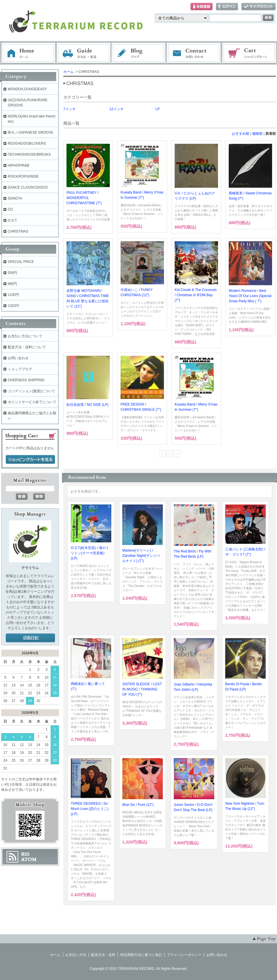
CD (10, 209)
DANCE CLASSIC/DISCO (28, 187)
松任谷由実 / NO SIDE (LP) (87, 405)
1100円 (13, 295)
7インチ (70, 109)
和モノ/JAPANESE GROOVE (31, 132)
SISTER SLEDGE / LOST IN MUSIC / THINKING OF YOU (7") (142, 689)
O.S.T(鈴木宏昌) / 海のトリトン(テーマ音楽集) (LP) (90, 553)
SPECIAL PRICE (21, 262)
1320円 (13, 306)
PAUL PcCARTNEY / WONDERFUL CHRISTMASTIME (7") (84, 198)
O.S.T (12, 220)
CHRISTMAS (18, 231)
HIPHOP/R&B (19, 165)
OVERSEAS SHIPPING (26, 380)
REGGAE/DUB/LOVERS (27, 143)
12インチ (116, 109)
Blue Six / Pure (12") (138, 805)
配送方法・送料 (103, 955)
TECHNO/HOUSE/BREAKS (29, 154)
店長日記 (30, 638)
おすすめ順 (241, 134)
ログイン (227, 7)
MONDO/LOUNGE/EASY (27, 89)
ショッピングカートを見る (30, 460)
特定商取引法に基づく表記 (141, 955)
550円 (12, 273)
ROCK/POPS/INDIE (23, 176)
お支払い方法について (25, 336)
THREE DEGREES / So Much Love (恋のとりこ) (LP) (90, 809)
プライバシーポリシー (184, 955)
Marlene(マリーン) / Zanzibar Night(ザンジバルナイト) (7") (141, 556)
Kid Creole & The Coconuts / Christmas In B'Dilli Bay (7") (196, 295)
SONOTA (15, 198)
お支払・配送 (84, 53)
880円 (12, 284)
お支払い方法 (76, 955)
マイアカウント (258, 7)
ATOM (29, 859)
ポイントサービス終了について (32, 402)
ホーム (28, 53)
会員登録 (202, 7)
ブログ (139, 53)
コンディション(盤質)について (32, 391)
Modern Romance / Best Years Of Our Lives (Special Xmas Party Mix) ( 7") (250, 296)
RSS (25, 854)
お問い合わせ (194, 53)
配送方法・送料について (27, 347)
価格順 (257, 134)
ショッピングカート (250, 53)
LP (158, 109)
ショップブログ (20, 369)
